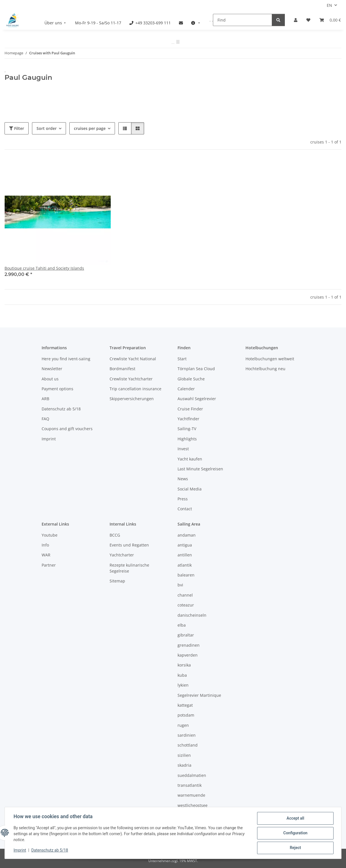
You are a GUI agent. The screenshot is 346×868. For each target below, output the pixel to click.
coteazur (186, 605)
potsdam (186, 715)
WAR (46, 555)
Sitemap (117, 581)
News (183, 479)
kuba (182, 675)
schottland (188, 745)
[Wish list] (308, 20)
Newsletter (52, 369)
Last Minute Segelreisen (200, 469)
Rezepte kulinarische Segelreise (129, 568)
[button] (296, 20)
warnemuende (191, 795)
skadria (184, 765)
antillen (185, 555)
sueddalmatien (192, 775)
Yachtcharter (122, 555)
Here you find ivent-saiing (66, 359)
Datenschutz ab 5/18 (50, 850)
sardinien (187, 735)
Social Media (190, 489)
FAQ (45, 419)
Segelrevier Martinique (199, 695)
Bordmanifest (122, 369)
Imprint (20, 850)
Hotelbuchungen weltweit (270, 359)
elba (182, 625)
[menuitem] (56, 23)
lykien (183, 685)
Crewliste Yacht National (133, 359)
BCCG (115, 535)
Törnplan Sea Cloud (196, 369)
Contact (185, 509)
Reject (295, 848)
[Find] (243, 20)
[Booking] (330, 20)
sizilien (184, 755)
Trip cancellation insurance (135, 389)
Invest (183, 449)
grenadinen (189, 645)
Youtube (50, 535)
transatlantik (190, 785)
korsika (184, 665)
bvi (180, 585)
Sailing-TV (187, 429)
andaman (187, 535)
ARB (45, 399)
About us (50, 379)
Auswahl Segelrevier (197, 399)
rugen (183, 725)
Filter (17, 128)
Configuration (295, 833)
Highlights (187, 439)
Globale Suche (191, 379)
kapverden (188, 655)
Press (183, 499)
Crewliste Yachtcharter (131, 379)
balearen (186, 575)
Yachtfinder (188, 419)
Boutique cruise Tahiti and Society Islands (44, 268)
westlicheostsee (193, 805)
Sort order (47, 128)
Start (182, 359)
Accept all (295, 818)
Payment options (57, 389)
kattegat (185, 705)
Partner (49, 565)
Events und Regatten (129, 545)
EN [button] (329, 5)
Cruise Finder (190, 409)
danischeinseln (192, 615)
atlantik (185, 565)
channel (185, 595)
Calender (186, 389)
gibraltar (186, 635)
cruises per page (90, 128)
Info (45, 545)
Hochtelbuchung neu (265, 369)
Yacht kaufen (190, 459)
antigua (185, 545)
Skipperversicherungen (132, 399)
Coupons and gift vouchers (67, 429)
